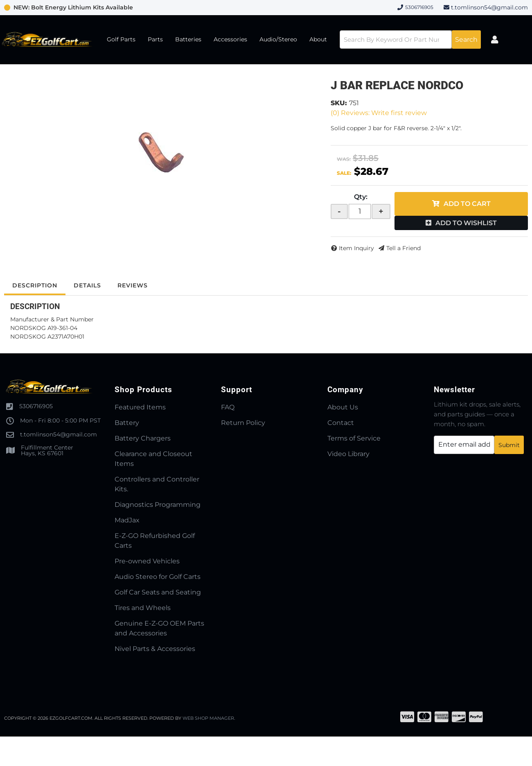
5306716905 (36, 406)
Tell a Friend (404, 248)
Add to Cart (467, 204)
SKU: (339, 103)
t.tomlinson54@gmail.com (489, 7)
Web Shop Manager (208, 718)
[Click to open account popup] (495, 40)
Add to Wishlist (466, 223)
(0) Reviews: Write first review (379, 113)
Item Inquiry (356, 248)
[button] (410, 40)
